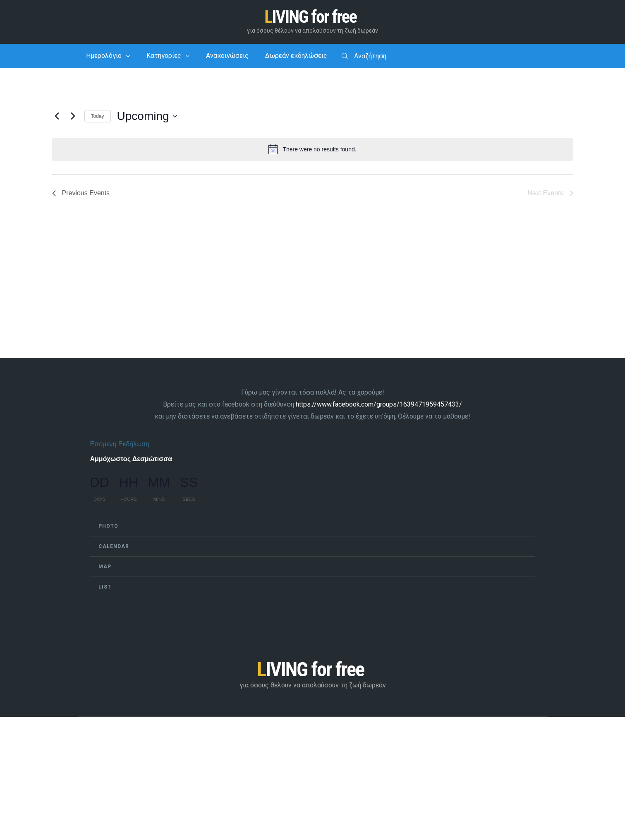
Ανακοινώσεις (227, 56)
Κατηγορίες (164, 56)
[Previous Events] (57, 117)
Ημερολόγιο (104, 56)
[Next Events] (73, 117)
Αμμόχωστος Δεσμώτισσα (131, 459)
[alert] (313, 150)
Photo (108, 526)
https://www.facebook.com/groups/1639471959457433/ (379, 405)
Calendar (114, 546)
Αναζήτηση (364, 57)
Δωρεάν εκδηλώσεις (296, 56)
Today (98, 117)
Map (105, 567)
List (105, 587)
